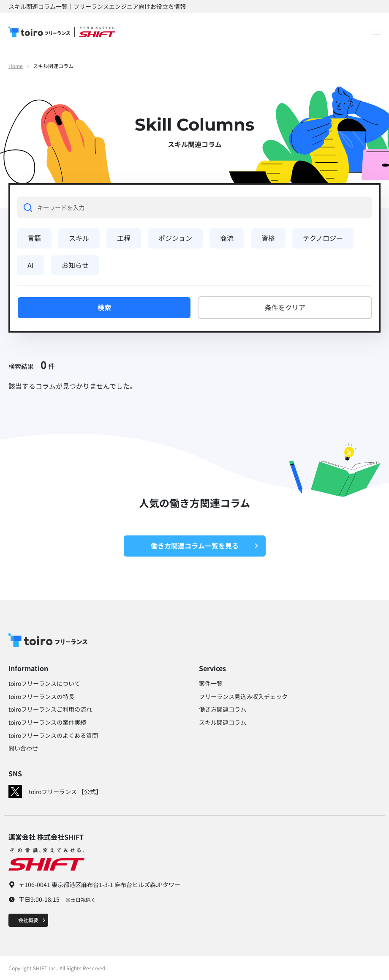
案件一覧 (211, 683)
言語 (34, 238)
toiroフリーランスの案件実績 (47, 722)
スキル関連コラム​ (223, 722)
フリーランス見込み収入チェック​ (243, 696)
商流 (227, 238)
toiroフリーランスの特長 (41, 696)
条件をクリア (285, 307)
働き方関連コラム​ (223, 709)
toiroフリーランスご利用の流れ (50, 709)
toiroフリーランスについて (44, 683)
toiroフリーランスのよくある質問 (53, 735)
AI (31, 265)
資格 (268, 238)
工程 (124, 238)
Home (16, 66)
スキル (79, 238)
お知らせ (75, 265)
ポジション (175, 238)
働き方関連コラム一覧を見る (205, 546)
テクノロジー (323, 238)
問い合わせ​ (23, 748)
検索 (104, 307)
